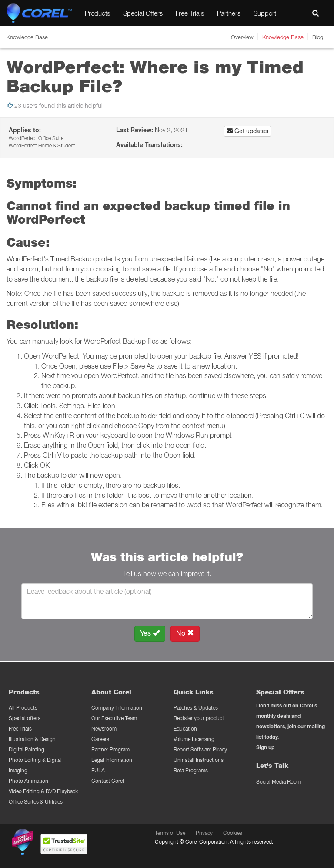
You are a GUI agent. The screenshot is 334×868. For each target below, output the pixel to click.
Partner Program (110, 749)
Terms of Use (170, 833)
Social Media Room (279, 782)
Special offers (25, 718)
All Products (23, 708)
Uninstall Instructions (199, 760)
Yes (150, 633)
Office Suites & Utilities (36, 802)
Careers (100, 739)
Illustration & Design (32, 739)
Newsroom (104, 729)
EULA (98, 770)
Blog (318, 37)
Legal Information (112, 760)
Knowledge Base (283, 37)
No (185, 633)
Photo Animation (28, 781)
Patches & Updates (196, 708)
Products (97, 13)
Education (185, 729)
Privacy (204, 833)
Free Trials (190, 13)
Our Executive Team (114, 718)
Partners (229, 13)
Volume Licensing (194, 739)
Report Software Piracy (200, 749)
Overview (242, 37)
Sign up (265, 747)
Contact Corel (108, 781)
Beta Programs (191, 770)
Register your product (199, 718)
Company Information (117, 708)
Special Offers (143, 13)
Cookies (233, 833)
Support (265, 13)
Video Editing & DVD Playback (43, 791)
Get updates (247, 131)
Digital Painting (27, 749)
